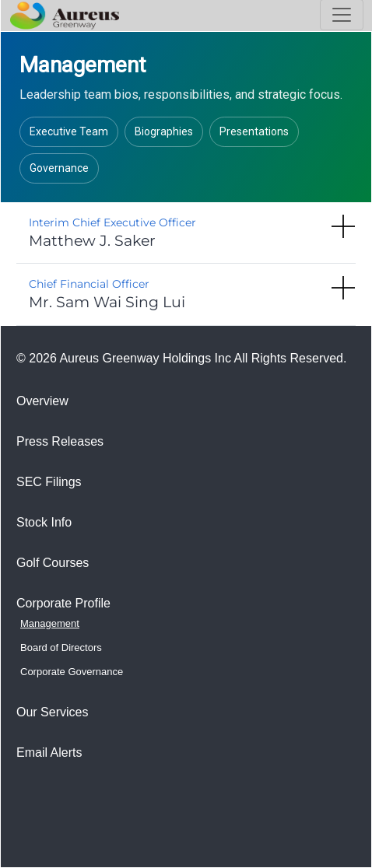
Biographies (164, 131)
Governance (59, 168)
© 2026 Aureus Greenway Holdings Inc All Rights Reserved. (181, 358)
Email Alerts (49, 752)
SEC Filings (49, 482)
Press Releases (60, 441)
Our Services (52, 712)
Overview (42, 401)
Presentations (254, 131)
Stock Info (44, 522)
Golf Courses (53, 563)
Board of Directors (61, 647)
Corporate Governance (72, 672)
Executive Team (69, 131)
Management (50, 623)
